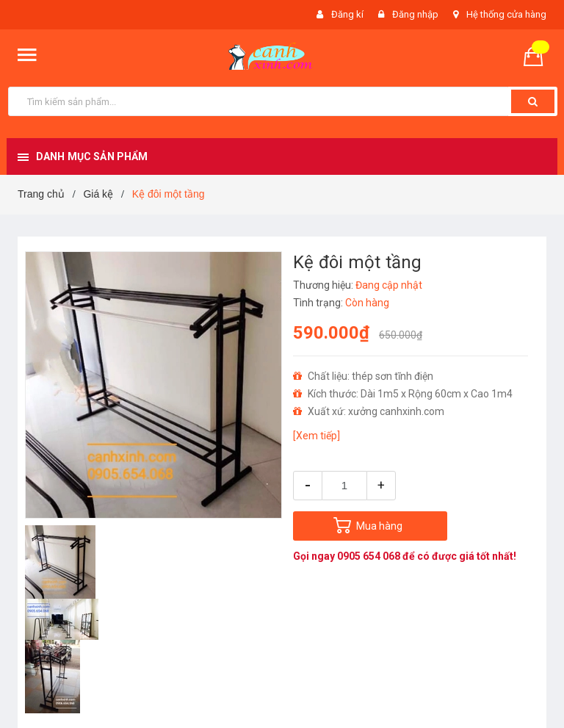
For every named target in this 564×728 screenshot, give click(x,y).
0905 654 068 (370, 556)
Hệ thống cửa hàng (506, 14)
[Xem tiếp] (317, 436)
